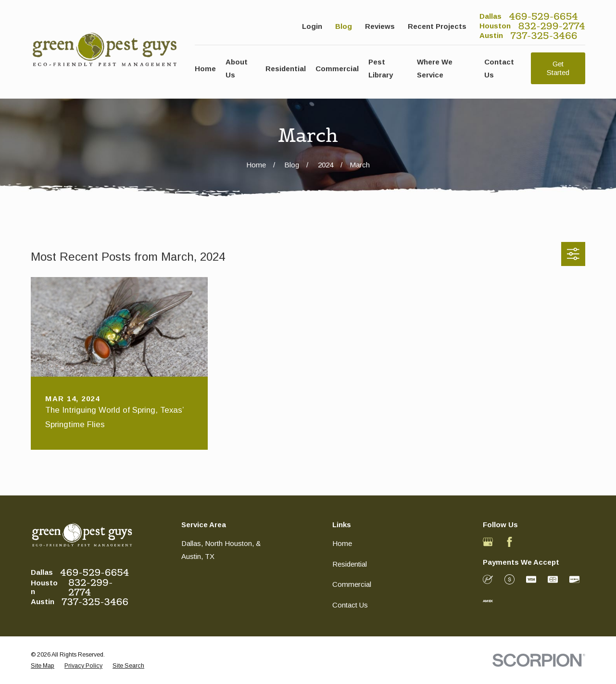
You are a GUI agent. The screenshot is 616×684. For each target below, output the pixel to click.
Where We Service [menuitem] (435, 68)
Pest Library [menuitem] (381, 68)
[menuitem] (43, 666)
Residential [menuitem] (286, 69)
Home (342, 543)
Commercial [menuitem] (337, 69)
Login (312, 26)
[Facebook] (509, 542)
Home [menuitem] (205, 69)
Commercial (352, 584)
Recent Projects (437, 26)
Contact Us (350, 605)
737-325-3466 (544, 36)
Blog (344, 26)
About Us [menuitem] (237, 68)
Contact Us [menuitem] (499, 68)
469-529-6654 (544, 16)
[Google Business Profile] (488, 542)
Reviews (380, 26)
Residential (350, 564)
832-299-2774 (552, 26)
